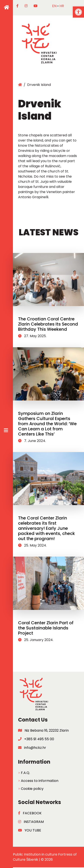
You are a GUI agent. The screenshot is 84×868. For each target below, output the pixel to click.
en (54, 6)
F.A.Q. (25, 773)
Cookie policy (32, 789)
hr (62, 6)
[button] (78, 12)
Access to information (40, 781)
